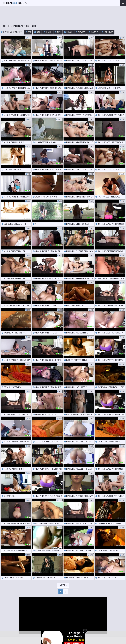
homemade (107, 32)
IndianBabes (14, 3)
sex (28, 32)
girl (37, 32)
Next (63, 585)
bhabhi (68, 32)
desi (58, 32)
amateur (93, 32)
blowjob (80, 32)
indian (47, 32)
